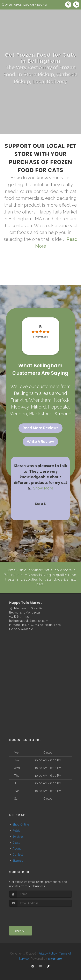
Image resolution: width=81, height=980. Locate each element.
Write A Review (40, 442)
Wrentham (40, 400)
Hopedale (58, 407)
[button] (35, 531)
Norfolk (62, 400)
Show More (43, 488)
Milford (38, 407)
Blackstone (41, 414)
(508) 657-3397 (19, 616)
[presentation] (31, 914)
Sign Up (21, 930)
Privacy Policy (48, 953)
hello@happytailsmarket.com (29, 620)
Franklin (19, 400)
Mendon (18, 414)
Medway (20, 407)
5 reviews (40, 337)
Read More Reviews (40, 428)
